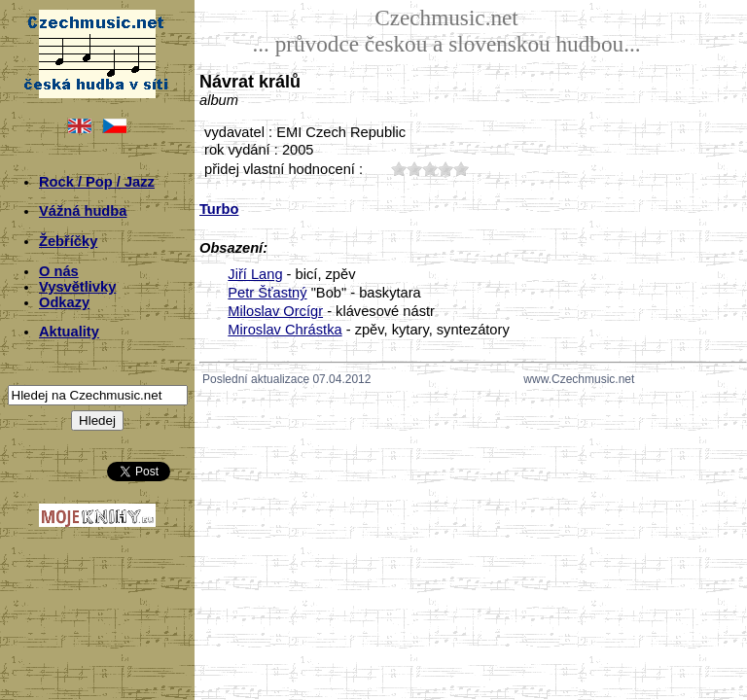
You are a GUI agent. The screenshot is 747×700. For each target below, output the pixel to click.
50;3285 (461, 169)
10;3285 (399, 169)
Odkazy (64, 302)
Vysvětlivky (77, 287)
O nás (59, 271)
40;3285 (445, 169)
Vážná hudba (83, 211)
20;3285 (414, 169)
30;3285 (430, 169)
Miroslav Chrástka (285, 330)
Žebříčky (68, 241)
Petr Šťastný (267, 293)
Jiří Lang (255, 274)
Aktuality (69, 332)
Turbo (219, 209)
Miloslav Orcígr (275, 311)
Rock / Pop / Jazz (97, 182)
